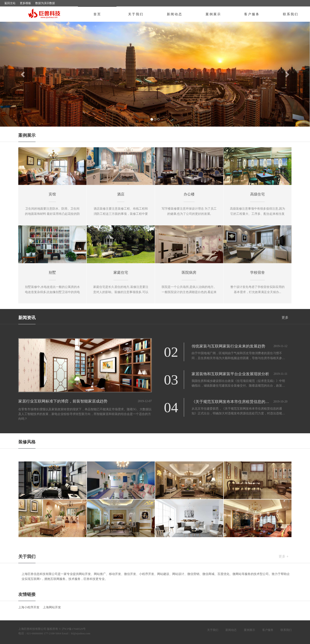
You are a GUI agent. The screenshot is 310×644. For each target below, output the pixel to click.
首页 (97, 14)
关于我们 (213, 630)
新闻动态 (231, 630)
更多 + (284, 556)
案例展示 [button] (213, 14)
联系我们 (286, 630)
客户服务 (268, 630)
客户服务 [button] (252, 14)
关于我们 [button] (136, 14)
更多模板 (25, 3)
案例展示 (250, 630)
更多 (285, 317)
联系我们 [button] (291, 14)
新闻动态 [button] (175, 14)
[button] (23, 74)
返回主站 (10, 3)
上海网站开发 (52, 607)
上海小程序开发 (29, 607)
